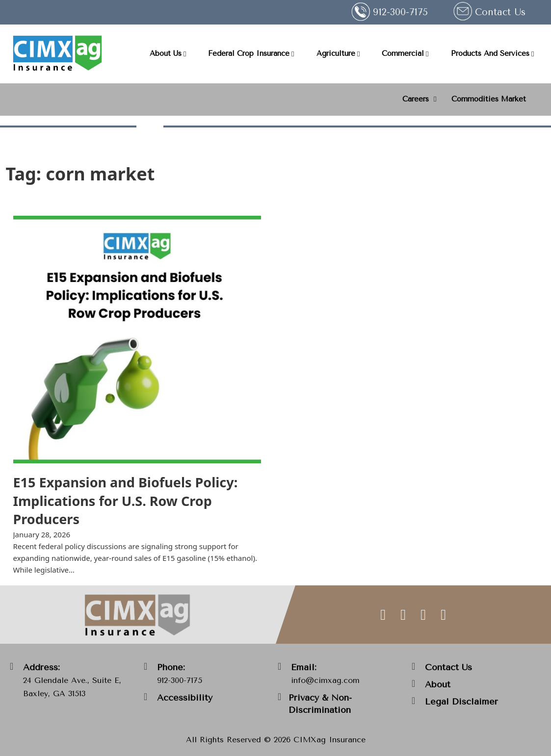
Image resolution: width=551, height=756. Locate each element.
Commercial (403, 53)
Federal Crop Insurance (249, 53)
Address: (41, 667)
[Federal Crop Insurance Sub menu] (293, 54)
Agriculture (336, 53)
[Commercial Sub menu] (427, 54)
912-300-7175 (180, 680)
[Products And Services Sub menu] (533, 54)
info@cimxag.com (325, 680)
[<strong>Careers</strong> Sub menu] (435, 99)
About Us (166, 53)
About (438, 684)
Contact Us (500, 12)
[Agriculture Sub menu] (358, 54)
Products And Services (490, 53)
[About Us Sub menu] (185, 54)
